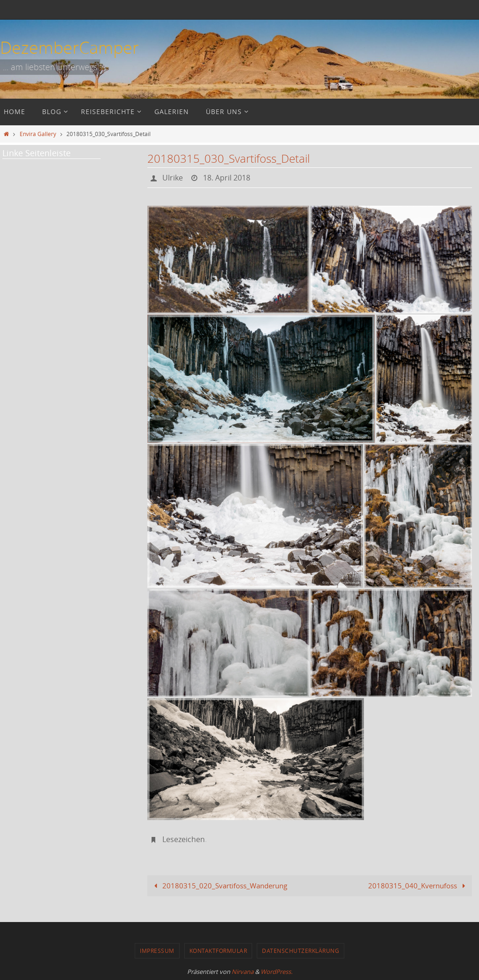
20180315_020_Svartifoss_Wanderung (219, 886)
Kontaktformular (218, 951)
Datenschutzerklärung (301, 951)
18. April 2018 (227, 178)
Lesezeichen (184, 839)
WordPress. (276, 972)
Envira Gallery (38, 134)
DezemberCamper (69, 47)
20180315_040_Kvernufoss (418, 886)
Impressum (157, 951)
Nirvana (243, 972)
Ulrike (173, 178)
